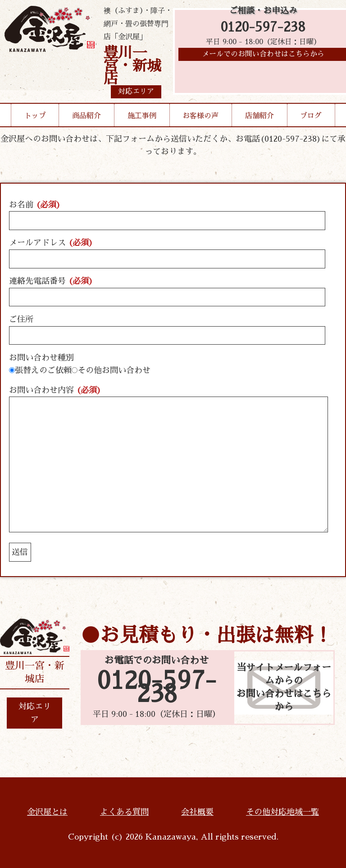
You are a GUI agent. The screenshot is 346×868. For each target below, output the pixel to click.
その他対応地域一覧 (282, 812)
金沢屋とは (47, 812)
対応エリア (35, 713)
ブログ (311, 116)
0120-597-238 (263, 28)
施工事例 (142, 116)
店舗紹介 (259, 116)
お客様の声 (200, 116)
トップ (35, 116)
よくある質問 (124, 812)
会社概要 (197, 812)
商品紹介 (86, 116)
